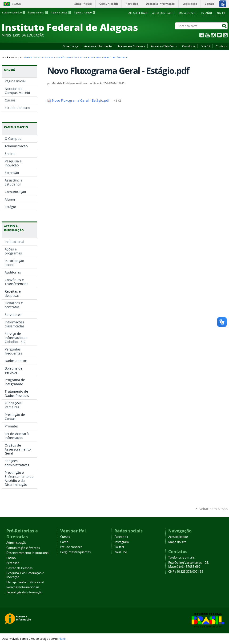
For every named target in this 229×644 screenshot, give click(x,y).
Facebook (202, 35)
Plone (62, 639)
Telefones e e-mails (181, 557)
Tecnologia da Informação (24, 592)
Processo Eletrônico (164, 46)
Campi (65, 542)
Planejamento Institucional (25, 582)
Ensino (11, 558)
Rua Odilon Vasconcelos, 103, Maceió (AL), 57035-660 (189, 565)
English (221, 13)
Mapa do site (187, 13)
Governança (71, 46)
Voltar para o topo (213, 509)
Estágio (72, 57)
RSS (225, 35)
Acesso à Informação (98, 46)
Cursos (65, 537)
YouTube (208, 35)
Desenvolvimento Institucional (28, 553)
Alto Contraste (163, 13)
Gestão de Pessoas (19, 568)
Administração (16, 543)
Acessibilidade (138, 13)
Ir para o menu (38, 12)
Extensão (13, 563)
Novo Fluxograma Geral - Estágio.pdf (79, 101)
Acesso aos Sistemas (131, 46)
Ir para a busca (61, 12)
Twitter (219, 35)
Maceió (60, 57)
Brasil (16, 4)
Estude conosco (71, 547)
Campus (48, 57)
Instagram (213, 35)
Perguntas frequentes (75, 552)
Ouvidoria (189, 46)
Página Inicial (32, 57)
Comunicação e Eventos (23, 548)
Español (207, 13)
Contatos (222, 46)
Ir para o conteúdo (14, 12)
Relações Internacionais (23, 587)
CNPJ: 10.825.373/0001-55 (186, 572)
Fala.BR (205, 46)
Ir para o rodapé (85, 12)
